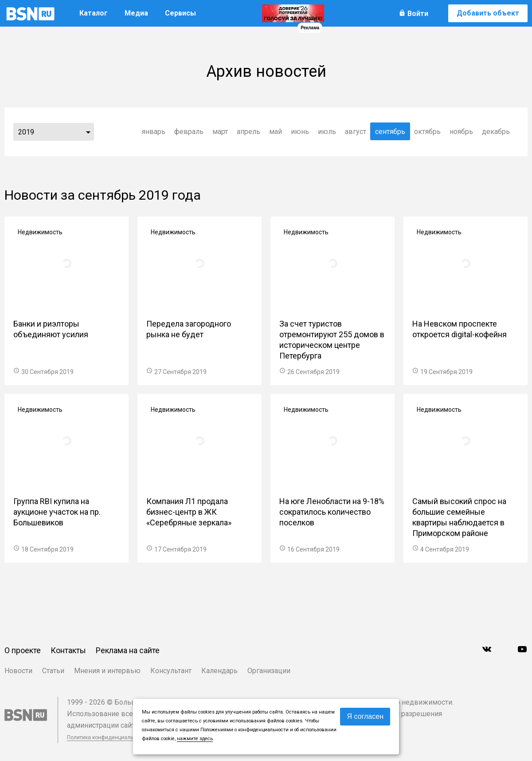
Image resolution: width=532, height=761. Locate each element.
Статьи (53, 671)
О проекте (23, 650)
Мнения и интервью (107, 671)
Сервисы (180, 13)
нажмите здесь (195, 739)
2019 (26, 132)
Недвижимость (40, 232)
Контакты (68, 650)
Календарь (219, 671)
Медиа (136, 13)
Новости (18, 671)
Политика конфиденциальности (107, 737)
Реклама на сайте (128, 650)
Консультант (171, 671)
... (88, 132)
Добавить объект (488, 13)
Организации (269, 671)
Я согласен (365, 716)
